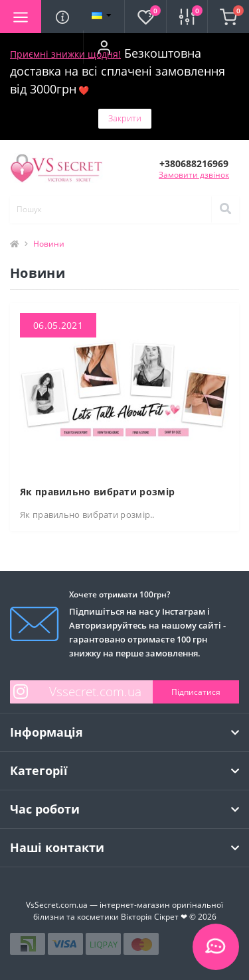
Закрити (125, 118)
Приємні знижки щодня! (65, 54)
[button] (104, 47)
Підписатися (196, 692)
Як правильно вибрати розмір (97, 492)
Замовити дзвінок (194, 175)
